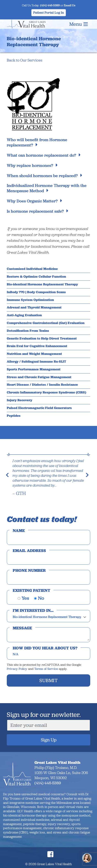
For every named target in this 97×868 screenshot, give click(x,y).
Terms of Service (46, 669)
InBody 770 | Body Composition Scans (36, 292)
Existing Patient (31, 590)
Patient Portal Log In (49, 13)
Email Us (70, 5)
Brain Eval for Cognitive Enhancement (37, 346)
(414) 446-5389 (50, 5)
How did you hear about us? (45, 648)
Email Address (29, 551)
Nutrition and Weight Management (34, 354)
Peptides (14, 416)
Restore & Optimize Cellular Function (36, 277)
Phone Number (29, 570)
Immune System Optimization (30, 300)
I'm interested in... (33, 610)
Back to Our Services (25, 60)
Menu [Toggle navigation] (79, 24)
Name (19, 531)
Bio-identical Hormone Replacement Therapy (42, 284)
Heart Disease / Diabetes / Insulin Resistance (42, 385)
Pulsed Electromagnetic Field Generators (39, 408)
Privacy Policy (17, 669)
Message (22, 628)
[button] (9, 477)
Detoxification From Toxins (28, 331)
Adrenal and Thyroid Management (34, 307)
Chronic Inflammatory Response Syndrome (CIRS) (46, 392)
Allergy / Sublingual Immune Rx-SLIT (36, 362)
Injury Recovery (19, 400)
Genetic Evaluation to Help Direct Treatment (42, 338)
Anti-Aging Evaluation (24, 315)
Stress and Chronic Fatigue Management (39, 377)
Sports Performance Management (34, 369)
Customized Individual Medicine (32, 269)
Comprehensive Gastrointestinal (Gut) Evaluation (46, 323)
